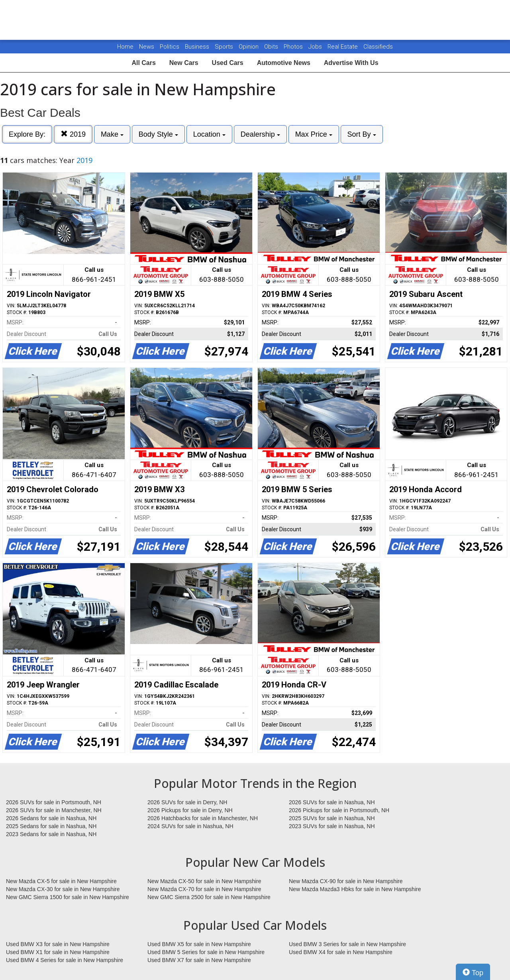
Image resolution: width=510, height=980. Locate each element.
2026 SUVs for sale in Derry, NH (187, 802)
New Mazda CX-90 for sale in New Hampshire (346, 881)
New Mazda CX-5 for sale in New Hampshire (61, 881)
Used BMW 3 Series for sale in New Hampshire (347, 944)
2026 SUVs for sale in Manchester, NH (54, 810)
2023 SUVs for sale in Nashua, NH (332, 826)
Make (112, 134)
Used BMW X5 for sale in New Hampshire (199, 944)
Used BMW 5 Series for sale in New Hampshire (206, 952)
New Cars (184, 63)
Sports (225, 47)
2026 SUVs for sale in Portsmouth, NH (54, 802)
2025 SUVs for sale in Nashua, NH (332, 818)
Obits (272, 47)
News (147, 47)
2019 (73, 134)
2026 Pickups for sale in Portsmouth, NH (339, 810)
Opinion (249, 47)
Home (125, 47)
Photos (294, 47)
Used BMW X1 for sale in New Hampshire (58, 952)
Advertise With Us (351, 63)
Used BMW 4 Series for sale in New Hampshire (65, 960)
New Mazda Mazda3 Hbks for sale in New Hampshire (355, 889)
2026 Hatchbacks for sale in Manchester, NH (203, 818)
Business (198, 47)
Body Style (158, 134)
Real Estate (343, 47)
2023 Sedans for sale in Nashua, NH (51, 834)
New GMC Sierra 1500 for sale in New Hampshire (68, 897)
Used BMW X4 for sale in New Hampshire (341, 952)
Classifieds (378, 47)
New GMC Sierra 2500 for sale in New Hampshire (209, 897)
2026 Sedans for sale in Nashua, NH (51, 818)
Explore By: (27, 134)
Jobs (316, 47)
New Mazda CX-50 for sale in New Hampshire (204, 881)
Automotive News (284, 63)
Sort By (362, 134)
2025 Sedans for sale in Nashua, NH (51, 826)
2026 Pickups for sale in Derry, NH (190, 810)
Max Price (314, 134)
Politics (170, 47)
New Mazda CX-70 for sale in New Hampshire (204, 889)
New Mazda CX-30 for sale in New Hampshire (63, 889)
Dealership (260, 134)
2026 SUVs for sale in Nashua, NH (332, 802)
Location (209, 134)
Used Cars (228, 63)
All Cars (143, 63)
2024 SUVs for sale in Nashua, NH (190, 826)
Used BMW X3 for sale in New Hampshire (58, 944)
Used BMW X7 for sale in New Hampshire (199, 960)
